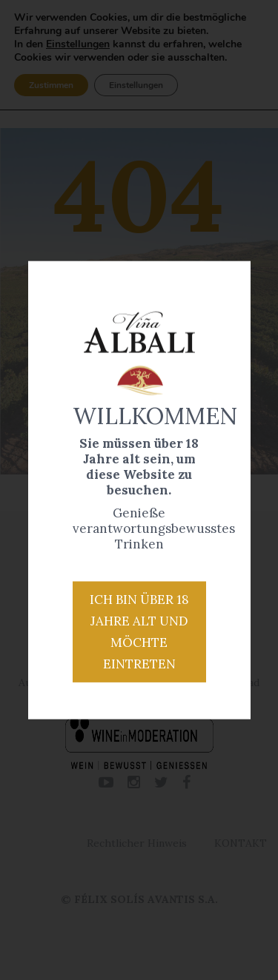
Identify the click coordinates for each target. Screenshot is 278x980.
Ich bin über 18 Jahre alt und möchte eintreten (139, 632)
